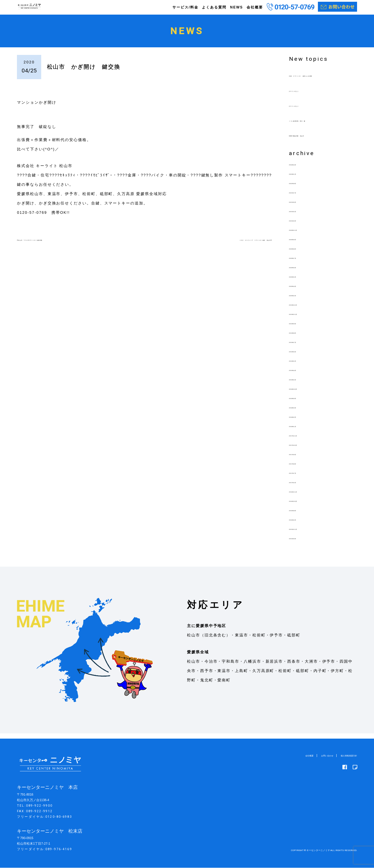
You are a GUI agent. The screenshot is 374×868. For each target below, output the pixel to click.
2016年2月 (300, 525)
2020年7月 (300, 263)
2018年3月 (300, 413)
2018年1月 (300, 431)
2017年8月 (300, 469)
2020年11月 (301, 235)
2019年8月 (300, 338)
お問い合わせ (314, 756)
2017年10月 (301, 450)
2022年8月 (300, 188)
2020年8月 (300, 254)
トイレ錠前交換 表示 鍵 (315, 126)
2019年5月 (300, 366)
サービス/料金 (186, 7)
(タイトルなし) (304, 96)
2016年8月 (300, 515)
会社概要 (255, 7)
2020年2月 (300, 300)
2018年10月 (301, 394)
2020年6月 (300, 272)
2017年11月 (301, 441)
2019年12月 (301, 310)
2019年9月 (300, 328)
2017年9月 (300, 459)
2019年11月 (301, 319)
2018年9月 (300, 403)
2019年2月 (300, 384)
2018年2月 (300, 422)
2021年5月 (300, 216)
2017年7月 (300, 478)
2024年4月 (300, 170)
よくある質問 (214, 7)
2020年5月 (300, 282)
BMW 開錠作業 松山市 (313, 141)
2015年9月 (300, 543)
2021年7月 (300, 198)
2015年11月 (301, 534)
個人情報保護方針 (344, 756)
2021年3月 (300, 226)
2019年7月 (300, 347)
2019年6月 (300, 356)
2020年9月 (300, 244)
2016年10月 (301, 506)
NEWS (236, 7)
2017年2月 (300, 487)
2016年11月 (301, 497)
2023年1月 (300, 179)
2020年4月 (300, 291)
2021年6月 (300, 207)
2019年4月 (300, 375)
